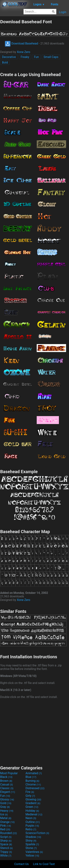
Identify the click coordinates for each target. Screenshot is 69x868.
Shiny (31, 841)
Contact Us (22, 864)
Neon (31, 818)
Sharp (6, 841)
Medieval (34, 814)
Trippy (6, 852)
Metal (6, 818)
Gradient (33, 803)
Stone (31, 848)
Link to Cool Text (44, 864)
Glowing (33, 799)
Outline (33, 822)
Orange (7, 822)
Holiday (32, 811)
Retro (31, 829)
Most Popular (9, 773)
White (6, 856)
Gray (5, 807)
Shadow (33, 837)
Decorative (9, 57)
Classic (7, 788)
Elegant (8, 792)
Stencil (6, 848)
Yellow (32, 856)
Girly (30, 796)
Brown (6, 781)
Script (6, 837)
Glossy (7, 799)
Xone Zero (24, 52)
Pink (6, 826)
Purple (32, 826)
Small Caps (51, 57)
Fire (30, 792)
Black (6, 777)
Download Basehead (21, 43)
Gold (6, 803)
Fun (36, 57)
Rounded (9, 833)
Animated (34, 773)
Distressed (35, 788)
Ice (4, 814)
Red (5, 829)
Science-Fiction (37, 833)
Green (32, 807)
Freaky (25, 57)
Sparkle (32, 844)
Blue (31, 777)
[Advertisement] (34, 732)
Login (63, 12)
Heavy (7, 811)
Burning (32, 781)
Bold (5, 62)
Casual (7, 784)
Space (6, 844)
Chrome (33, 784)
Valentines (34, 852)
